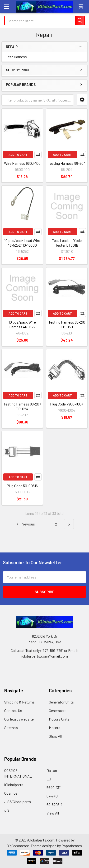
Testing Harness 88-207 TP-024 (22, 406)
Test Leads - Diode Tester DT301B (67, 243)
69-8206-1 (54, 804)
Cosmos (11, 793)
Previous (25, 524)
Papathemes (72, 846)
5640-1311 (54, 787)
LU (49, 779)
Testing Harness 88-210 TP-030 (67, 324)
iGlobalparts (14, 785)
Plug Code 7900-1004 (67, 404)
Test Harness (16, 57)
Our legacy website (19, 719)
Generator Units (61, 702)
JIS (7, 810)
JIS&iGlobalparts (18, 802)
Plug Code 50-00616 (22, 486)
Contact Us (13, 710)
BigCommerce (18, 846)
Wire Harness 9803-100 (22, 163)
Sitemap (11, 728)
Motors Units (59, 719)
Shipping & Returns (19, 702)
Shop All (55, 736)
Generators (58, 710)
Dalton (52, 770)
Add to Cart (18, 155)
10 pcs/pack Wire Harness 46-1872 (22, 324)
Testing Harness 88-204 (67, 163)
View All (53, 813)
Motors (55, 728)
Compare (38, 155)
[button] (82, 100)
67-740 (52, 796)
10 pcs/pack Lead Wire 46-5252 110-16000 (22, 243)
